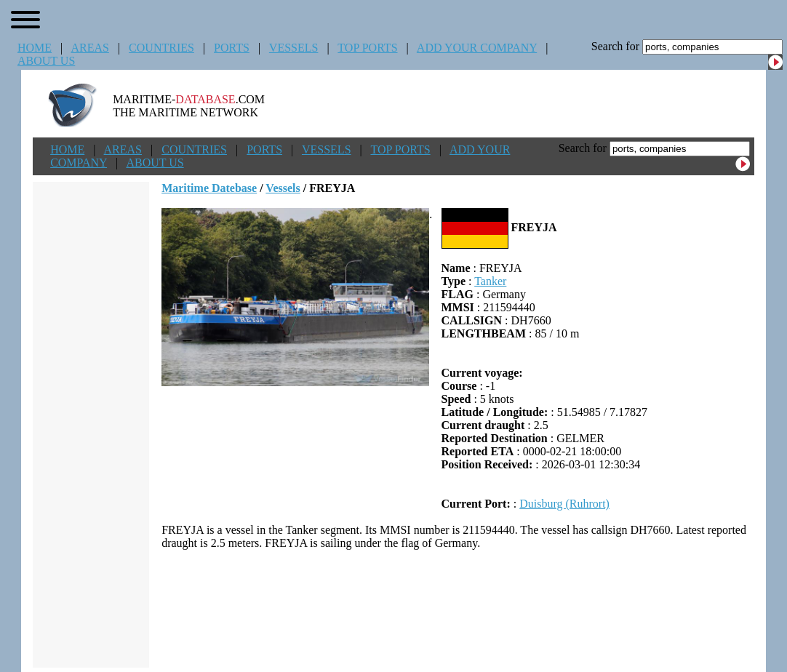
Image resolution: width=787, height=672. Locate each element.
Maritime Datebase (209, 188)
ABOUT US (46, 61)
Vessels (283, 188)
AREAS (89, 48)
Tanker (490, 281)
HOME (35, 48)
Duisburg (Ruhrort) (564, 504)
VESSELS (294, 48)
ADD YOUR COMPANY (477, 48)
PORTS (232, 48)
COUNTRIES (161, 48)
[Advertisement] (458, 609)
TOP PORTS (367, 48)
